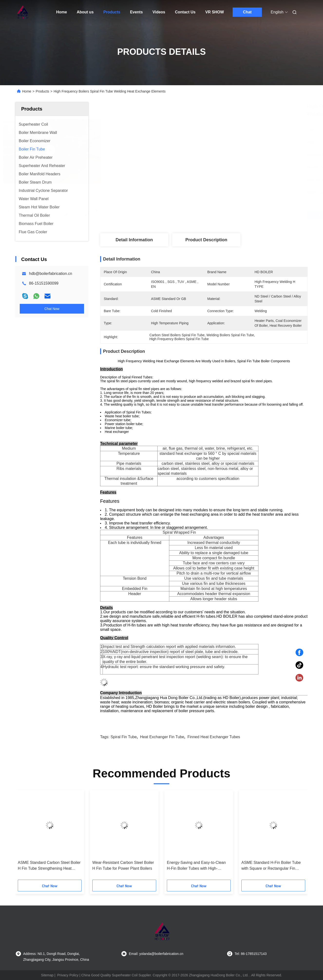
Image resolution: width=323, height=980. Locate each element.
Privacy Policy (68, 975)
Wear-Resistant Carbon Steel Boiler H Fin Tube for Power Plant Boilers (123, 865)
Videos (159, 12)
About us (85, 12)
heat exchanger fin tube (162, 737)
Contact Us (185, 12)
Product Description (206, 240)
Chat (247, 12)
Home (62, 12)
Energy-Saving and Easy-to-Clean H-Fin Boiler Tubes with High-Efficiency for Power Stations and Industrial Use (196, 866)
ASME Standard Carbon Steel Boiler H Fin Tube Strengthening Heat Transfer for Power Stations (49, 866)
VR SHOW (215, 12)
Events (136, 12)
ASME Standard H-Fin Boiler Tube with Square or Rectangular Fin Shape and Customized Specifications (271, 866)
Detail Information (134, 240)
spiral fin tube (124, 737)
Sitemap (47, 975)
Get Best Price (231, 215)
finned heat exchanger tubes (214, 737)
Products (112, 12)
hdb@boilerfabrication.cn (51, 274)
